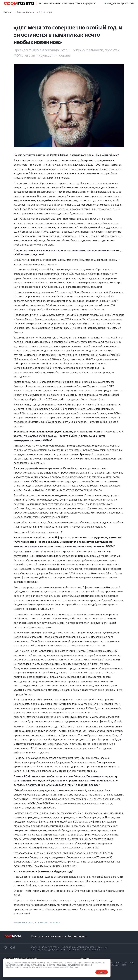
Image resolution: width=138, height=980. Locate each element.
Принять (102, 972)
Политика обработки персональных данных (84, 947)
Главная (9, 12)
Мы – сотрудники (78, 936)
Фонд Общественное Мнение (25, 959)
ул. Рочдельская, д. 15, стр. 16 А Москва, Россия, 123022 (119, 964)
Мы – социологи (26, 12)
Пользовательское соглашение (83, 950)
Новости (36, 936)
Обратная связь (50, 947)
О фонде (35, 947)
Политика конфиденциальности (48, 950)
